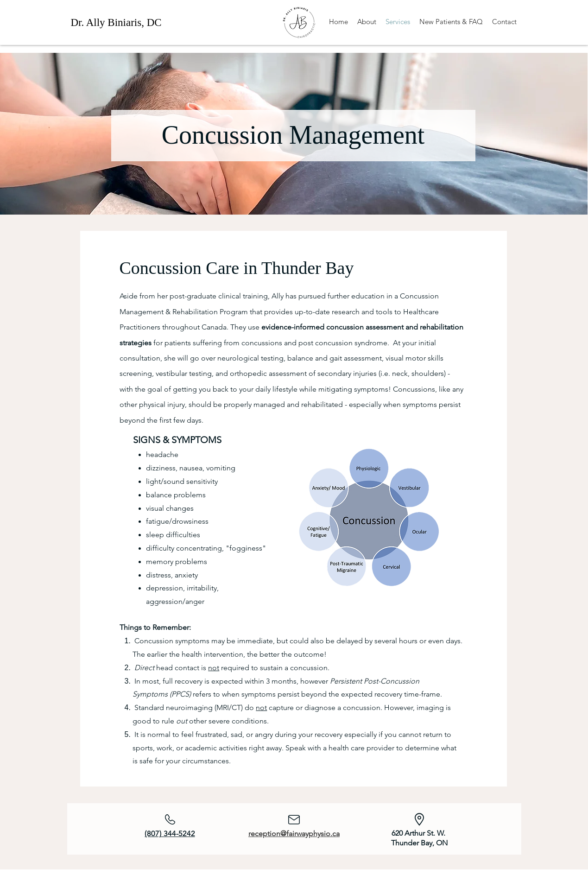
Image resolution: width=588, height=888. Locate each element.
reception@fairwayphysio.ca (294, 834)
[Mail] (294, 819)
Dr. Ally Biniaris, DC (116, 22)
